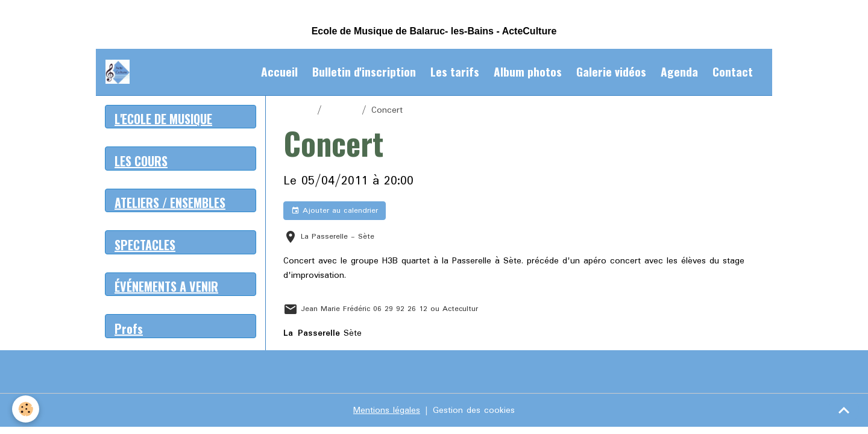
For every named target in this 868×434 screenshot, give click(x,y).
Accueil (279, 71)
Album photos (528, 71)
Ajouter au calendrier (335, 211)
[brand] (120, 72)
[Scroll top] (844, 410)
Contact (733, 71)
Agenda (679, 71)
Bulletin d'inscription (364, 71)
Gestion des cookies (474, 410)
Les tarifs (455, 71)
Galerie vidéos (611, 71)
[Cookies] (26, 409)
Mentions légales (387, 410)
